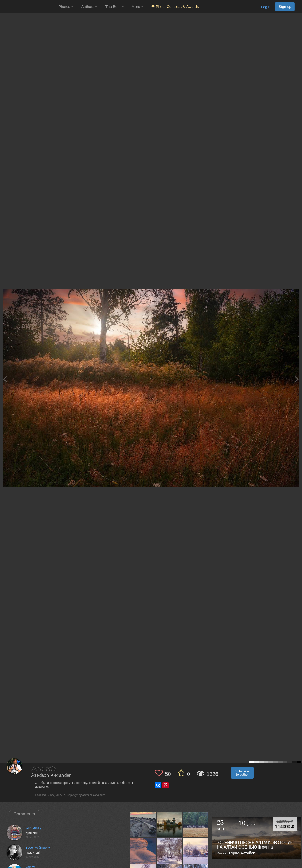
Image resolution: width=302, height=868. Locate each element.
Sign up (285, 7)
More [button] (137, 7)
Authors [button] (89, 7)
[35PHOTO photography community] (29, 7)
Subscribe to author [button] (242, 773)
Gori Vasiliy (33, 828)
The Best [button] (114, 7)
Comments (24, 814)
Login (266, 7)
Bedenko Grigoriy (38, 848)
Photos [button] (66, 7)
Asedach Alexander (51, 775)
